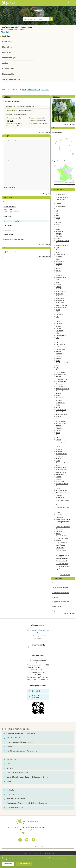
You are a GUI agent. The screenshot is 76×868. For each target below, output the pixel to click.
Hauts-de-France (61, 472)
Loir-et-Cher (60, 331)
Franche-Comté (61, 277)
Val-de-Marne (60, 428)
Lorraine (58, 340)
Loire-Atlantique (61, 335)
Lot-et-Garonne (61, 345)
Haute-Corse (60, 289)
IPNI (7, 764)
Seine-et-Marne (61, 410)
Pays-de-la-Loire (61, 374)
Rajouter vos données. (11, 252)
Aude (57, 227)
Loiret (57, 338)
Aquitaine (59, 220)
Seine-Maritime (61, 412)
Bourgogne (59, 231)
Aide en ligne (50, 854)
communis (9, 30)
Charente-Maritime (62, 245)
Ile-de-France (60, 474)
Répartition (7, 52)
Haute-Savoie (60, 300)
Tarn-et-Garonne (61, 421)
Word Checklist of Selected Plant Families (20, 751)
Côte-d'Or (59, 257)
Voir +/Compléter (44, 132)
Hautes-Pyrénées (61, 305)
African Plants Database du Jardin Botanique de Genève (26, 777)
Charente (59, 243)
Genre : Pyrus (8, 209)
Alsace (58, 218)
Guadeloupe (60, 529)
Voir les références (9, 187)
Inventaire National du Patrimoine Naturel (21, 733)
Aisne (57, 213)
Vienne (58, 433)
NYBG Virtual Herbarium (14, 799)
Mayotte (58, 358)
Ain (57, 211)
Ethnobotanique (9, 58)
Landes (58, 321)
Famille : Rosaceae (10, 207)
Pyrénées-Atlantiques (63, 389)
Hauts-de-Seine (61, 307)
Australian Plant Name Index (16, 773)
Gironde (58, 284)
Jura (57, 319)
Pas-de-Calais (60, 372)
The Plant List (10, 760)
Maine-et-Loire (60, 349)
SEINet (8, 781)
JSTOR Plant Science (13, 794)
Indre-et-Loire (60, 314)
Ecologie (6, 63)
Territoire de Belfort (62, 423)
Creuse (58, 259)
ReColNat (9, 747)
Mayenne (59, 356)
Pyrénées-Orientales (62, 391)
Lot (57, 342)
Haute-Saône (60, 298)
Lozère (58, 347)
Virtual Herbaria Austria (14, 808)
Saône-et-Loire (60, 403)
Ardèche (58, 222)
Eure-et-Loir (60, 275)
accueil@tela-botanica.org (27, 833)
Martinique (59, 354)
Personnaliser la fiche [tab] (36, 646)
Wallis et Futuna (61, 550)
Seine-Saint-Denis (61, 414)
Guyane (58, 287)
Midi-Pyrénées (60, 481)
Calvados (59, 236)
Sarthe (58, 405)
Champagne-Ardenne (63, 241)
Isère (57, 317)
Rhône (58, 395)
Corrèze (58, 250)
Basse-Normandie (61, 454)
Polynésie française (62, 538)
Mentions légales (36, 854)
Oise (57, 365)
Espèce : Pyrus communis (12, 212)
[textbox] (36, 19)
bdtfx (16, 90)
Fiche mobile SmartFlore (35, 697)
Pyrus (3, 30)
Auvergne (59, 451)
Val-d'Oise (59, 426)
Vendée (58, 430)
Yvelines (58, 440)
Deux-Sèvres (60, 261)
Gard (57, 280)
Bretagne (59, 234)
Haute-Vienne (60, 303)
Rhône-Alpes (60, 498)
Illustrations (7, 47)
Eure (57, 273)
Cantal (58, 238)
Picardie (58, 377)
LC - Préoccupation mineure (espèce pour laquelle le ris (63, 566)
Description (7, 42)
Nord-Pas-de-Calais (62, 363)
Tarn (57, 419)
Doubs (58, 266)
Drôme (58, 268)
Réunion (58, 393)
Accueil (6, 90)
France (58, 505)
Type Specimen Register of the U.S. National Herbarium (26, 803)
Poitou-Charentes (61, 379)
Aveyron (58, 229)
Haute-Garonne (61, 291)
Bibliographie (8, 74)
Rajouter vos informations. (61, 593)
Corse (58, 252)
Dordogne (59, 264)
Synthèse (6, 36)
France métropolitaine (63, 519)
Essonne (58, 271)
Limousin (59, 328)
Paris (57, 370)
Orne (57, 368)
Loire (57, 333)
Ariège (58, 225)
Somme (58, 417)
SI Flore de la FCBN (12, 738)
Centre (58, 461)
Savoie (58, 407)
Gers (57, 282)
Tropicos (8, 768)
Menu (72, 3)
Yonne (58, 437)
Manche (58, 351)
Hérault (58, 310)
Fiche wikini (34, 691)
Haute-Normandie (61, 296)
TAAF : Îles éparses (62, 543)
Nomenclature (8, 69)
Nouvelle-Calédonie (62, 536)
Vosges (58, 435)
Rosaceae (5, 32)
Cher (57, 248)
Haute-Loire (59, 294)
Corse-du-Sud (60, 254)
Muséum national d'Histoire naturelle (19, 742)
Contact (25, 854)
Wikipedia (9, 790)
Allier (57, 215)
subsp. (16, 30)
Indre (57, 312)
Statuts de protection (11, 79)
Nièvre (58, 361)
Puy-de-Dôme (60, 386)
